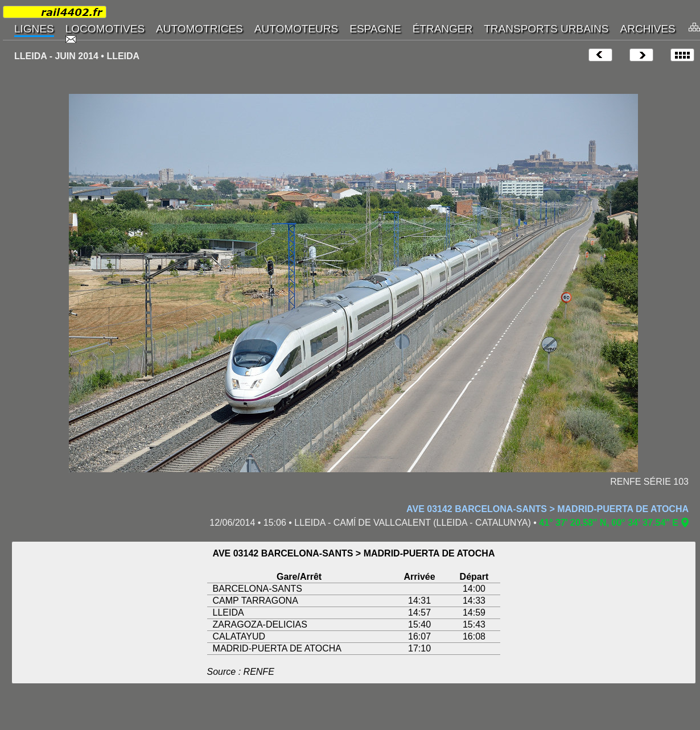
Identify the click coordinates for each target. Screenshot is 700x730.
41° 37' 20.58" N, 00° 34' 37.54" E (609, 523)
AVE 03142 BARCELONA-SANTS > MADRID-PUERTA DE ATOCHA (547, 509)
